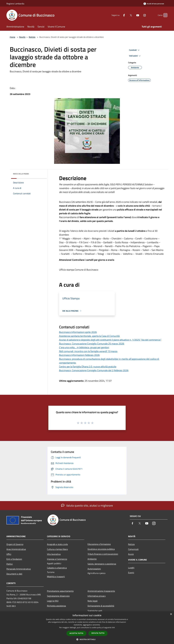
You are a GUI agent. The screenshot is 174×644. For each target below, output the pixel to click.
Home (12, 37)
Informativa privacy (97, 596)
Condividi (135, 50)
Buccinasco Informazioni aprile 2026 (78, 332)
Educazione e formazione (99, 544)
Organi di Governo (15, 544)
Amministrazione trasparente (101, 591)
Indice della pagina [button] (21, 174)
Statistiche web (95, 611)
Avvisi (131, 554)
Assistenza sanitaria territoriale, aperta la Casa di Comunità (89, 336)
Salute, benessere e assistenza (102, 564)
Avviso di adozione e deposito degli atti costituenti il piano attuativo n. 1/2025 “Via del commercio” (110, 340)
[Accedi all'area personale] (154, 4)
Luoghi (131, 568)
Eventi (131, 573)
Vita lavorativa (54, 554)
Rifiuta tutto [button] (98, 633)
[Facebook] (119, 15)
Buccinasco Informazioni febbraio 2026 (79, 355)
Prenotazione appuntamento (60, 591)
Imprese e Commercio (57, 559)
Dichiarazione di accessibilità (101, 606)
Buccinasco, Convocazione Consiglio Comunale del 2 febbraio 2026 (94, 370)
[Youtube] (133, 15)
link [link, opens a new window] (113, 628)
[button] (87, 639)
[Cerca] (164, 15)
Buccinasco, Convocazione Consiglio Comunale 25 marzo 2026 (92, 344)
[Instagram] (140, 15)
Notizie (32, 37)
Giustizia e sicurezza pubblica (101, 549)
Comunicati (133, 549)
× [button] (171, 614)
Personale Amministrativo (19, 569)
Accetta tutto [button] (76, 633)
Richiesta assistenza (56, 606)
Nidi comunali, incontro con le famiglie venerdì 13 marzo (88, 351)
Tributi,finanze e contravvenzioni (103, 554)
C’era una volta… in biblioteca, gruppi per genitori (84, 347)
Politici (10, 564)
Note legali (93, 601)
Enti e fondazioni (14, 559)
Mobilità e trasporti (56, 576)
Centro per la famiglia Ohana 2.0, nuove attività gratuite (88, 367)
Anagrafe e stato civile (57, 544)
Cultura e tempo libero (57, 549)
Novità (22, 37)
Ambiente (92, 559)
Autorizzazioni (94, 569)
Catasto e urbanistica (57, 568)
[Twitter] (126, 15)
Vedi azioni (135, 56)
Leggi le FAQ (53, 601)
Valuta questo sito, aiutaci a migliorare (87, 505)
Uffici (9, 554)
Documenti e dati (14, 574)
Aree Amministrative (16, 549)
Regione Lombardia (15, 4)
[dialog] (87, 628)
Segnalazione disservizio (58, 596)
